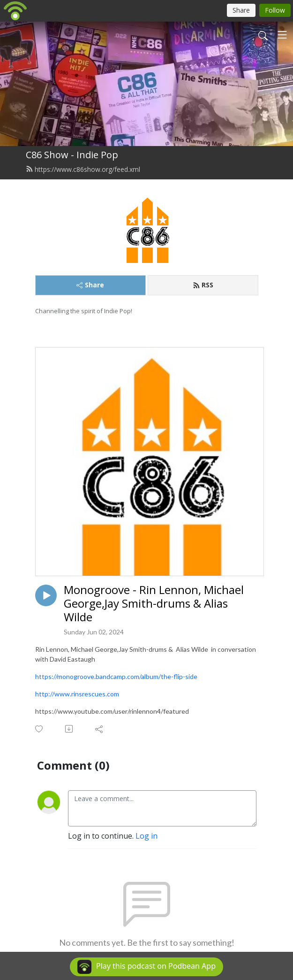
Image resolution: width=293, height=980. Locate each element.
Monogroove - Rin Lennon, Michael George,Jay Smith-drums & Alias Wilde (154, 603)
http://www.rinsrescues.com (77, 694)
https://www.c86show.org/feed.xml (83, 169)
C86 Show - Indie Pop (72, 155)
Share (90, 285)
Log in (146, 836)
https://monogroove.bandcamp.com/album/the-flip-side (116, 676)
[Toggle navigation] (282, 35)
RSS (203, 285)
